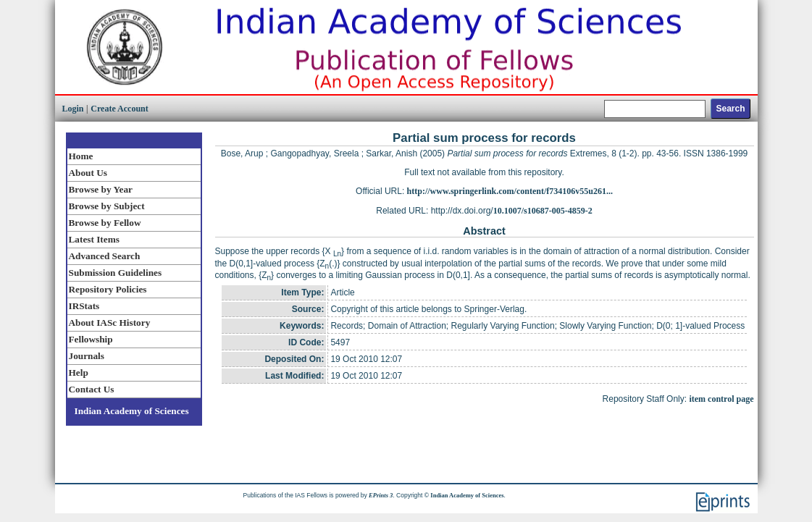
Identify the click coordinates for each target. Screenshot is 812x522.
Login (73, 109)
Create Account (119, 109)
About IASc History (110, 323)
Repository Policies (108, 289)
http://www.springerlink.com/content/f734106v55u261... (510, 191)
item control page (721, 399)
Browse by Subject (107, 206)
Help (79, 372)
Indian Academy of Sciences (132, 411)
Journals (87, 356)
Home (81, 156)
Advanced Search (105, 256)
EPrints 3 (381, 495)
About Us (88, 173)
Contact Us (92, 389)
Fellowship (91, 339)
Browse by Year (101, 189)
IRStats (84, 306)
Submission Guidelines (116, 273)
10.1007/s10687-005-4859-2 (543, 211)
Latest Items (94, 239)
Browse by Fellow (105, 223)
